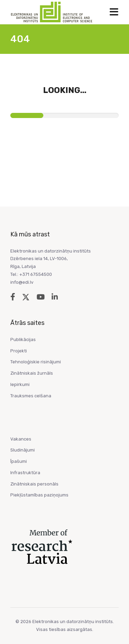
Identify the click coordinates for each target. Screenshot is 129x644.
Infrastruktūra (25, 473)
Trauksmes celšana (31, 396)
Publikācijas (23, 339)
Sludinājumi (23, 450)
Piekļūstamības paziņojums (39, 495)
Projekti (19, 351)
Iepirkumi (20, 384)
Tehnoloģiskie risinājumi (36, 362)
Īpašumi (19, 461)
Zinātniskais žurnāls (32, 373)
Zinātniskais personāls (34, 484)
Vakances (21, 439)
